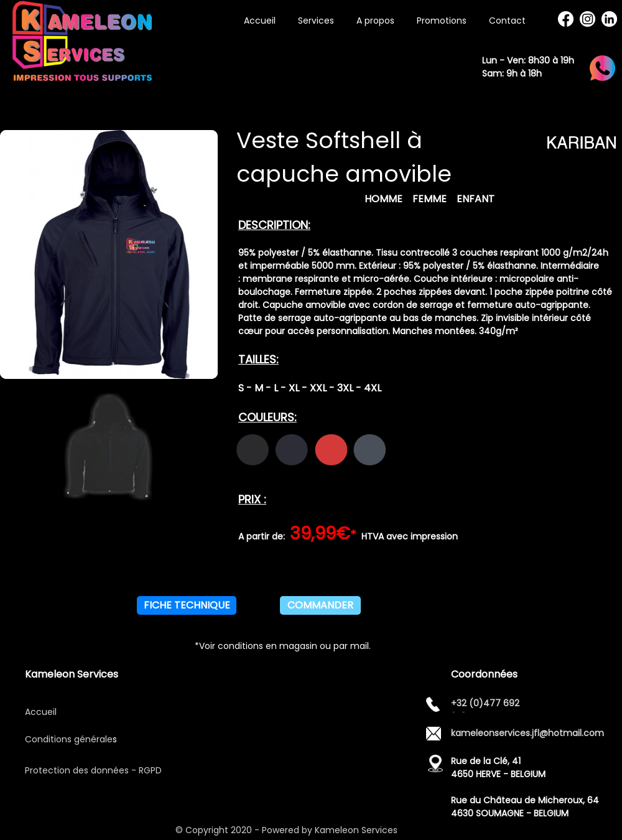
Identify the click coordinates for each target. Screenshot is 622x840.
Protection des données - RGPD (93, 770)
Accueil (41, 712)
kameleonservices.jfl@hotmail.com (527, 733)
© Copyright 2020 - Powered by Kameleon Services (288, 830)
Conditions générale (69, 739)
